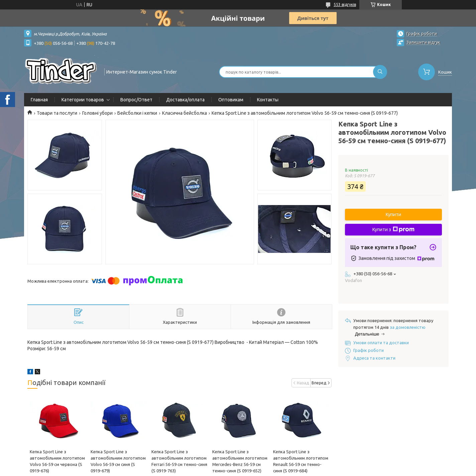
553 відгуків (345, 5)
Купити (393, 214)
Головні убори (97, 113)
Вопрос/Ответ (136, 100)
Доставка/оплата (185, 100)
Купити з (393, 229)
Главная (39, 100)
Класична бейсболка (185, 113)
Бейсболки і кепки (137, 113)
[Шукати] (380, 72)
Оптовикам (231, 100)
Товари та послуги (57, 113)
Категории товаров (83, 100)
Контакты (268, 100)
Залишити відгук (423, 42)
